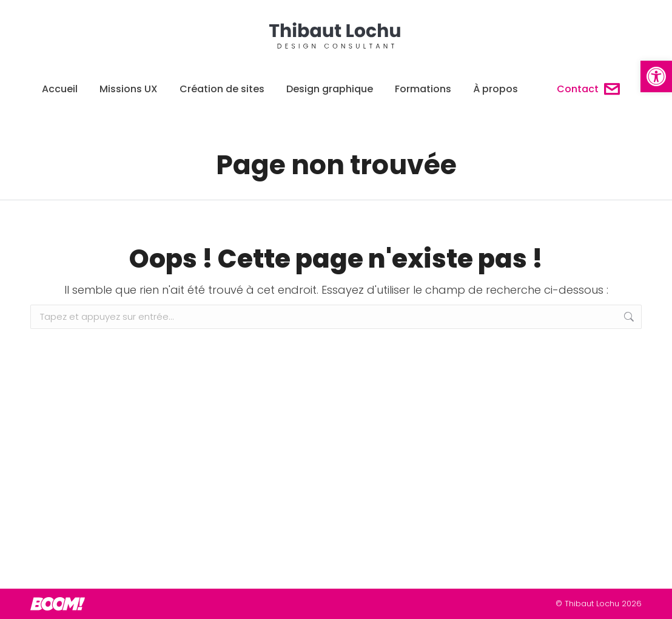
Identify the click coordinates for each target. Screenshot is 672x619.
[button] (656, 76)
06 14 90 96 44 (191, 11)
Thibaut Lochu (592, 604)
